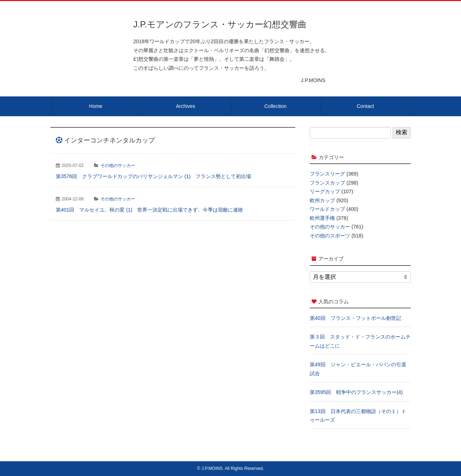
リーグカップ (325, 191)
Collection (275, 106)
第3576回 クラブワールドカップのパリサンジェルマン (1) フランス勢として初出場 (153, 176)
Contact (365, 106)
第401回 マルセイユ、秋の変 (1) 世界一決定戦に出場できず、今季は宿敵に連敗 (149, 210)
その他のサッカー (118, 166)
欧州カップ (322, 200)
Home (96, 106)
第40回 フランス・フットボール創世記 (355, 318)
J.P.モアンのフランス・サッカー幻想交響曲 (220, 24)
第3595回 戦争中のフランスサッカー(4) (356, 392)
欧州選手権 (322, 218)
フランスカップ (327, 183)
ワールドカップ (327, 209)
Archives (185, 106)
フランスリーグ (327, 174)
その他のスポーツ (330, 236)
